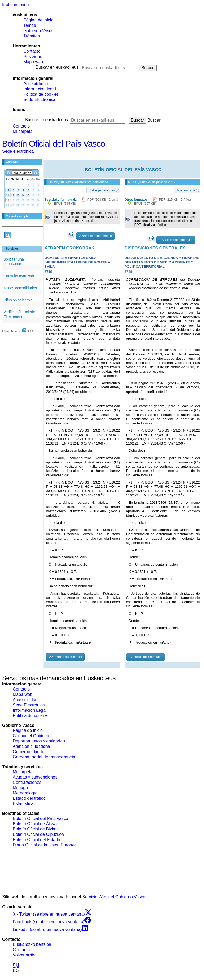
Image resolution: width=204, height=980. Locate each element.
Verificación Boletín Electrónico (19, 314)
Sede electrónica (18, 151)
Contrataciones (27, 782)
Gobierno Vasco (39, 31)
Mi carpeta (23, 131)
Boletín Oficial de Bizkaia (36, 829)
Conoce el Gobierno (32, 736)
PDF (103, 200)
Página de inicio (38, 20)
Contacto (32, 51)
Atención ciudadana (31, 746)
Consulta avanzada (19, 276)
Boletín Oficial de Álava (35, 824)
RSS (28, 331)
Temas (30, 25)
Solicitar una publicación (14, 262)
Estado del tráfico (29, 798)
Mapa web (33, 62)
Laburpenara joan (102, 190)
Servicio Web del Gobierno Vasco (114, 897)
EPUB (65, 204)
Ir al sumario (186, 190)
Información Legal (30, 710)
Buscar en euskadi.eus (57, 67)
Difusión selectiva (18, 300)
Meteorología (25, 793)
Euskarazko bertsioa (32, 944)
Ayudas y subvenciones (35, 777)
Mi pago (20, 788)
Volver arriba (25, 955)
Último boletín (11, 331)
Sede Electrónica (39, 100)
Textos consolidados (20, 288)
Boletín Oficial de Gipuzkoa (38, 834)
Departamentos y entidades (39, 741)
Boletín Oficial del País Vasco (54, 144)
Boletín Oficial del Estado (37, 840)
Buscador (32, 57)
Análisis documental (176, 240)
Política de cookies (41, 94)
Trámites (32, 36)
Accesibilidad (36, 84)
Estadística (23, 804)
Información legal (40, 89)
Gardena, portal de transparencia (44, 757)
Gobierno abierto (29, 752)
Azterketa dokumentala (96, 236)
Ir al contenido (16, 5)
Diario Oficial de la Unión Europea (45, 845)
